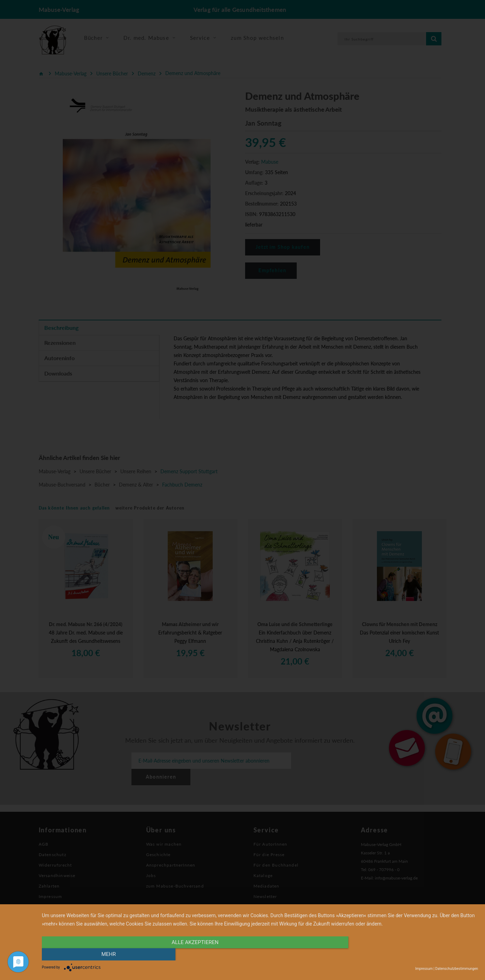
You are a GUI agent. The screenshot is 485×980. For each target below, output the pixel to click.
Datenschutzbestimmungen (457, 969)
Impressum (424, 969)
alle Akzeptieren (195, 955)
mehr (413, 955)
